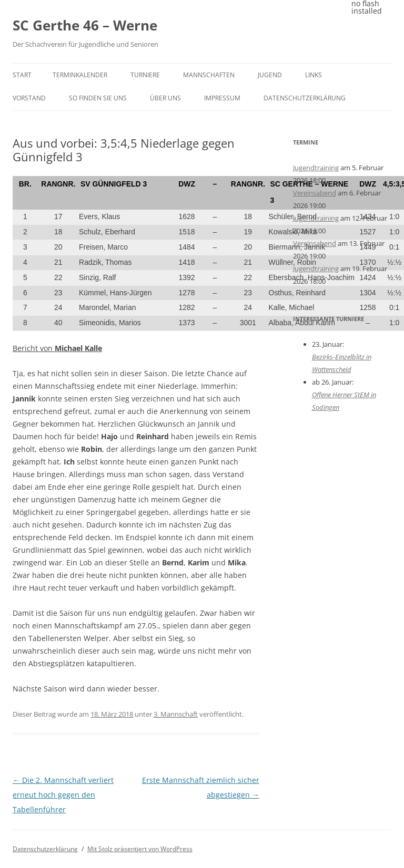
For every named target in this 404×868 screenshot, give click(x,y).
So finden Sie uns (98, 98)
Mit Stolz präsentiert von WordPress (140, 849)
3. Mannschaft (176, 714)
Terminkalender (80, 75)
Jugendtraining (316, 168)
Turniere (145, 75)
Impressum (222, 98)
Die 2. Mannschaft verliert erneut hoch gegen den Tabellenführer (63, 795)
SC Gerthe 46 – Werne (85, 25)
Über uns (165, 98)
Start (22, 75)
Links (314, 75)
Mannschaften (209, 75)
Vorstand (29, 98)
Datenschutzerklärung (305, 98)
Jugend (270, 75)
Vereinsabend (315, 193)
